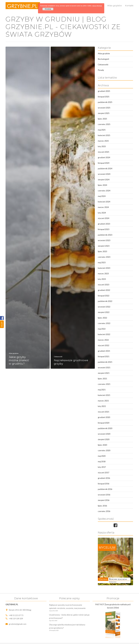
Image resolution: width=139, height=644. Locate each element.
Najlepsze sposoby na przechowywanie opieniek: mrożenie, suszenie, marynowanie (67, 606)
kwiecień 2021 (104, 395)
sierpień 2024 (104, 180)
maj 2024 (102, 196)
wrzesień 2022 (104, 307)
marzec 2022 (103, 340)
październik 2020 (105, 428)
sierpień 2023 (104, 246)
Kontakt (129, 6)
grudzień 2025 (104, 91)
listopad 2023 (104, 229)
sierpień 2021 (104, 373)
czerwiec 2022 (104, 323)
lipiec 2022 (102, 318)
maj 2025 (102, 130)
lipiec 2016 (102, 506)
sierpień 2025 (104, 113)
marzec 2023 (103, 273)
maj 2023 (102, 262)
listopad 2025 (104, 97)
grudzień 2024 (104, 157)
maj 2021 (102, 390)
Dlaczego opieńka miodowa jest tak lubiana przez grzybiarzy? (67, 626)
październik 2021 (105, 362)
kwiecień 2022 (104, 334)
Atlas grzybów (115, 6)
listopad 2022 (104, 296)
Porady (101, 70)
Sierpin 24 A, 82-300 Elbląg (18, 610)
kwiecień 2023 (104, 268)
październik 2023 (105, 235)
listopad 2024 (104, 163)
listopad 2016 (104, 484)
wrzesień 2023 (104, 240)
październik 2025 (105, 102)
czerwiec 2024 (104, 191)
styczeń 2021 (103, 412)
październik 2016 (105, 489)
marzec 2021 (103, 401)
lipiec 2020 (102, 445)
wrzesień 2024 (104, 174)
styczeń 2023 (103, 285)
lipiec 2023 (102, 251)
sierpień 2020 (104, 439)
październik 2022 (105, 301)
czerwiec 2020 (104, 450)
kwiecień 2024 (104, 202)
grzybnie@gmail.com (16, 624)
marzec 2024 (103, 207)
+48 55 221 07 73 (14, 615)
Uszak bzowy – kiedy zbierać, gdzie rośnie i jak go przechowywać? (69, 616)
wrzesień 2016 (104, 495)
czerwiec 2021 (104, 384)
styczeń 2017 (103, 473)
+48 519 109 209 (14, 619)
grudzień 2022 (104, 290)
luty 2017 (102, 467)
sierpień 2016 (104, 500)
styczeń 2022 (103, 345)
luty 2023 (102, 279)
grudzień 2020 (104, 417)
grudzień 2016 (104, 478)
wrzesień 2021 (104, 367)
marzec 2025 (103, 141)
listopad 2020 (104, 423)
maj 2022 (102, 329)
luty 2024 (102, 213)
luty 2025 (102, 146)
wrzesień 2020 (104, 434)
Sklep (2, 324)
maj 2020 (102, 456)
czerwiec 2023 (104, 257)
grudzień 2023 (104, 224)
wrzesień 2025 (104, 108)
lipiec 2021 (102, 379)
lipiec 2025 (102, 119)
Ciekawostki (58, 357)
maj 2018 (102, 461)
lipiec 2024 (102, 185)
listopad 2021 (104, 356)
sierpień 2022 (104, 312)
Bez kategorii (103, 59)
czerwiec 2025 (104, 124)
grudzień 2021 (104, 351)
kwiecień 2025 (104, 135)
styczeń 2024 (103, 218)
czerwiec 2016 (104, 511)
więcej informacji (97, 6)
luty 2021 (102, 406)
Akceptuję (48, 9)
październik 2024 (105, 168)
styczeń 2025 (103, 152)
